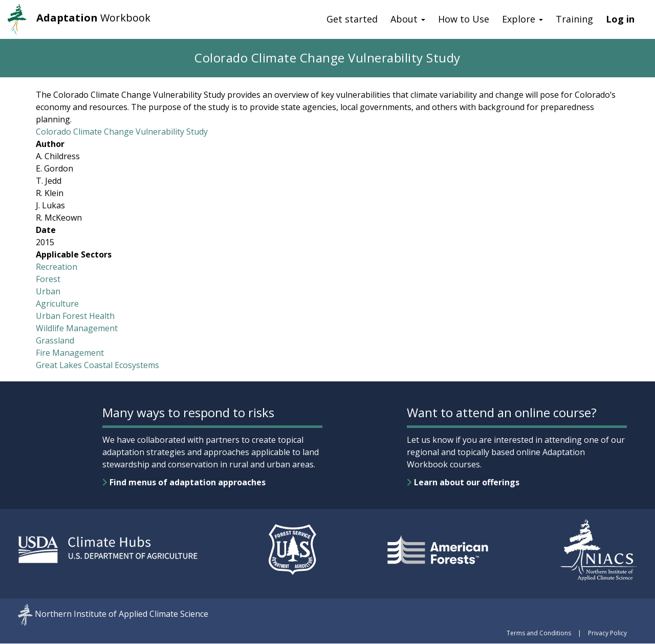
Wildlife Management (77, 328)
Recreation (57, 267)
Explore (522, 19)
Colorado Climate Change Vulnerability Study (122, 132)
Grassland (55, 340)
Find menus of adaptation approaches (184, 482)
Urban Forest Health (75, 316)
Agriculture (57, 304)
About (408, 19)
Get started (352, 19)
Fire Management (70, 353)
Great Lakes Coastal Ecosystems (97, 365)
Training (574, 19)
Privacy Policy (607, 633)
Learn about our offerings (463, 482)
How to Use (464, 19)
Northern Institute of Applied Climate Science (122, 614)
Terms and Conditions (539, 633)
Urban (48, 291)
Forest (48, 279)
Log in (620, 19)
